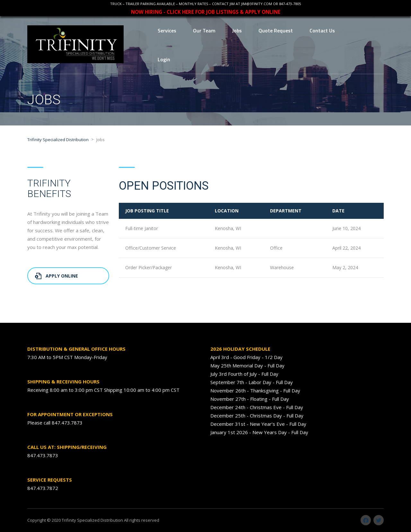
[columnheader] (164, 211)
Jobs (237, 30)
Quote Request (276, 30)
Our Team (204, 30)
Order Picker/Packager (149, 267)
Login (164, 59)
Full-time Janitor (142, 228)
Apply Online (57, 276)
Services (167, 30)
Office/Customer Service (151, 248)
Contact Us (322, 30)
